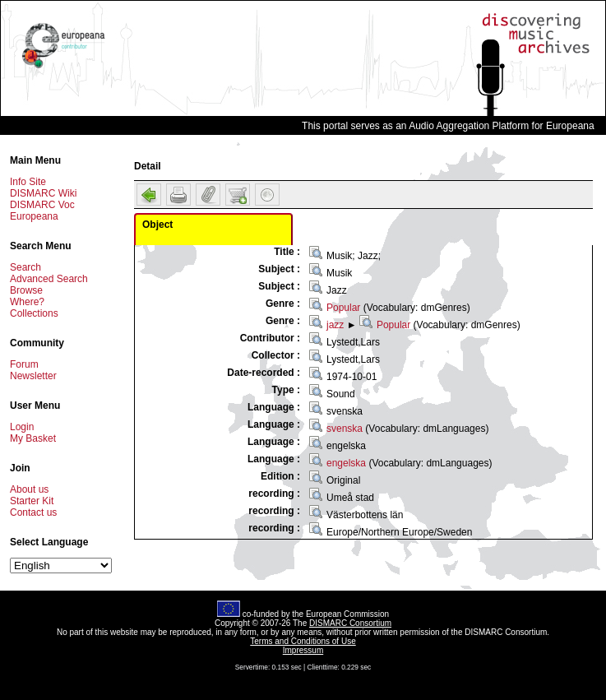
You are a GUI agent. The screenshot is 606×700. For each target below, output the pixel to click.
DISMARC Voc (42, 205)
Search (25, 267)
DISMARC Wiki (43, 193)
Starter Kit (32, 501)
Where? (27, 302)
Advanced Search (49, 279)
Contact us (33, 512)
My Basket (33, 438)
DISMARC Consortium (350, 623)
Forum (24, 364)
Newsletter (33, 376)
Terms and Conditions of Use (303, 641)
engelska (346, 463)
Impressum (303, 650)
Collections (34, 313)
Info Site (28, 182)
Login (22, 427)
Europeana (34, 216)
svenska (345, 429)
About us (29, 489)
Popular (343, 308)
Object (157, 225)
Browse (26, 290)
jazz (335, 325)
